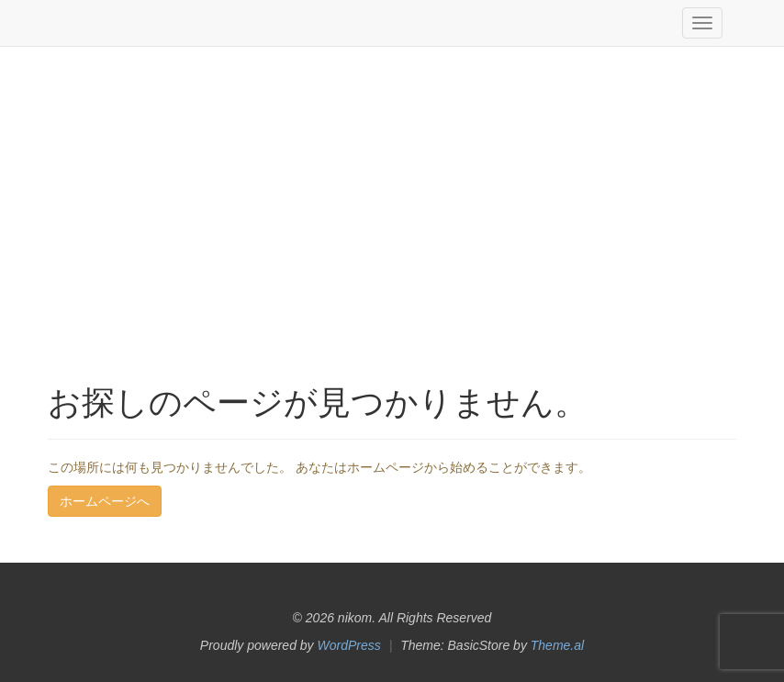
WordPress (349, 645)
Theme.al (557, 645)
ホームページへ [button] (105, 501)
